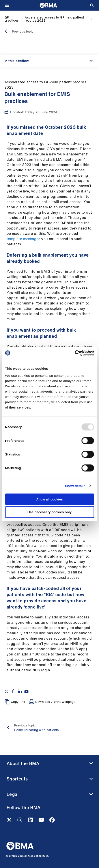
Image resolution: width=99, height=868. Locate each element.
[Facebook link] (52, 821)
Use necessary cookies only (49, 512)
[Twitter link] (10, 821)
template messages (23, 239)
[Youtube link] (42, 821)
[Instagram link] (20, 821)
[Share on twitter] (6, 691)
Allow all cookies (49, 499)
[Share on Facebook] (13, 691)
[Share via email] (26, 691)
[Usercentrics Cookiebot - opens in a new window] (75, 353)
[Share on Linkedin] (20, 691)
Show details (75, 486)
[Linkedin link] (31, 821)
